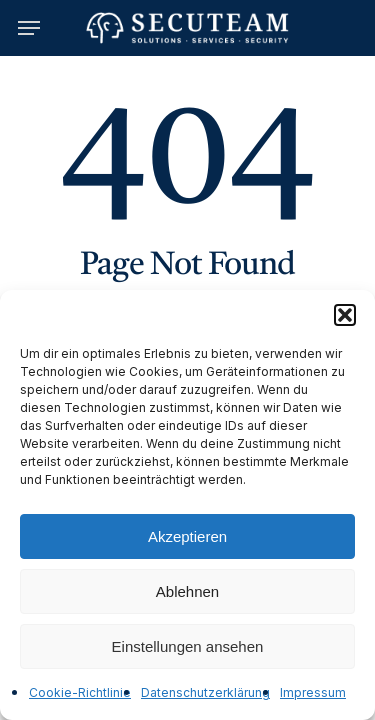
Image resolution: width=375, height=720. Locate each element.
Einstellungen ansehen (188, 646)
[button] (345, 315)
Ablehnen (187, 591)
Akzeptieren (187, 536)
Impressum (313, 692)
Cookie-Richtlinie (80, 692)
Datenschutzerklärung (205, 692)
